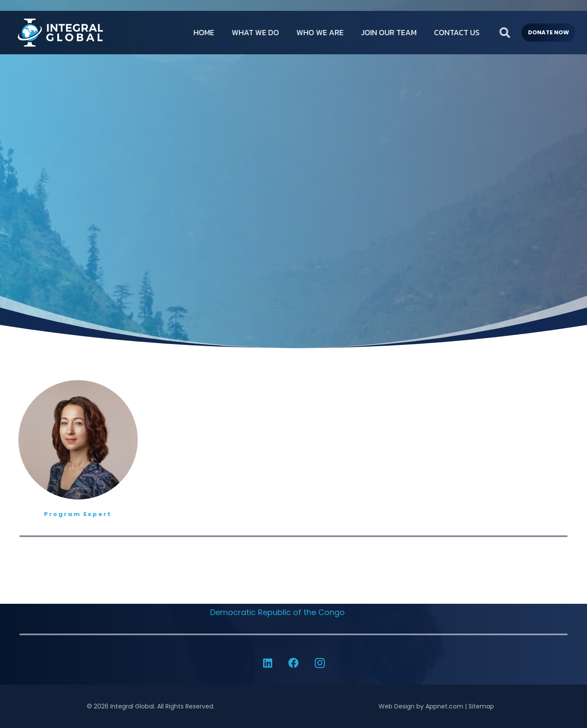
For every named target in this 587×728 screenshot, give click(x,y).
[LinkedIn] (267, 663)
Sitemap (481, 706)
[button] (524, 33)
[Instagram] (320, 663)
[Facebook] (293, 663)
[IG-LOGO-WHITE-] (59, 33)
